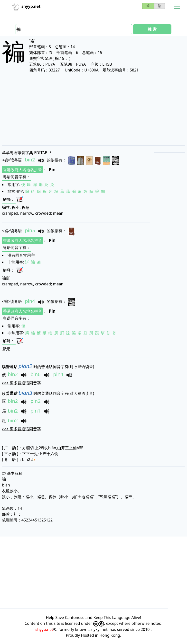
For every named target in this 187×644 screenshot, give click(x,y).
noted (156, 623)
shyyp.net (44, 629)
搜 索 (152, 29)
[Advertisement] (93, 109)
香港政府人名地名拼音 (22, 170)
